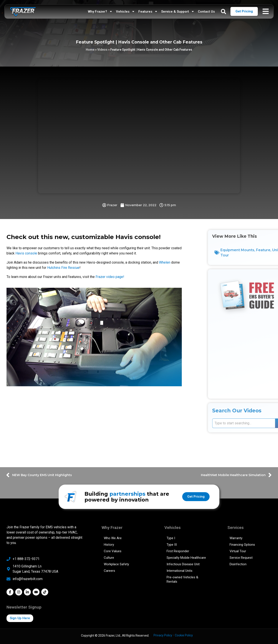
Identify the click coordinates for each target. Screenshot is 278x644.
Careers (109, 571)
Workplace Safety (116, 564)
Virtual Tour (238, 551)
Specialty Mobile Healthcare (186, 558)
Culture (109, 558)
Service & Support (178, 11)
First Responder (178, 551)
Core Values (113, 551)
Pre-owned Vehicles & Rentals (182, 579)
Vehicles (125, 11)
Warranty (236, 538)
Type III (172, 545)
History (109, 545)
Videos (102, 50)
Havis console (26, 253)
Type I (171, 538)
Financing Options (242, 545)
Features (148, 11)
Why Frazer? (100, 11)
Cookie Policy (184, 635)
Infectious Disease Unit (183, 564)
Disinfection (238, 564)
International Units (180, 571)
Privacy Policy (163, 635)
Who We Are (113, 538)
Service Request (241, 558)
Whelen (165, 262)
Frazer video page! (110, 277)
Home (90, 50)
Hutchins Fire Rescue (63, 268)
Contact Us (206, 12)
